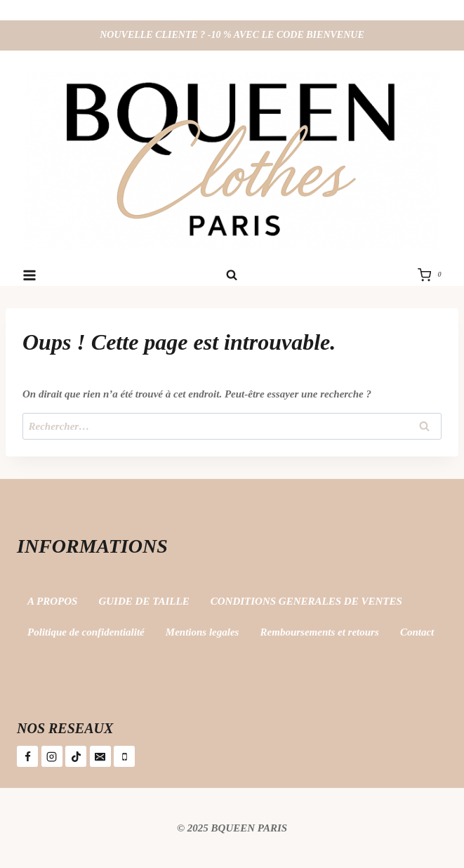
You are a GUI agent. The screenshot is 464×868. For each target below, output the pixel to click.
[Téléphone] (124, 756)
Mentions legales (203, 632)
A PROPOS (52, 601)
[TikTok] (76, 756)
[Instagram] (52, 756)
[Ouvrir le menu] (30, 275)
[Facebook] (27, 756)
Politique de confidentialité (86, 632)
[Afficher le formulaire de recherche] (232, 275)
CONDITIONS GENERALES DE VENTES (306, 601)
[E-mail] (100, 756)
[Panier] (432, 275)
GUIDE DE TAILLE (144, 601)
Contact (417, 632)
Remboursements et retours (320, 632)
